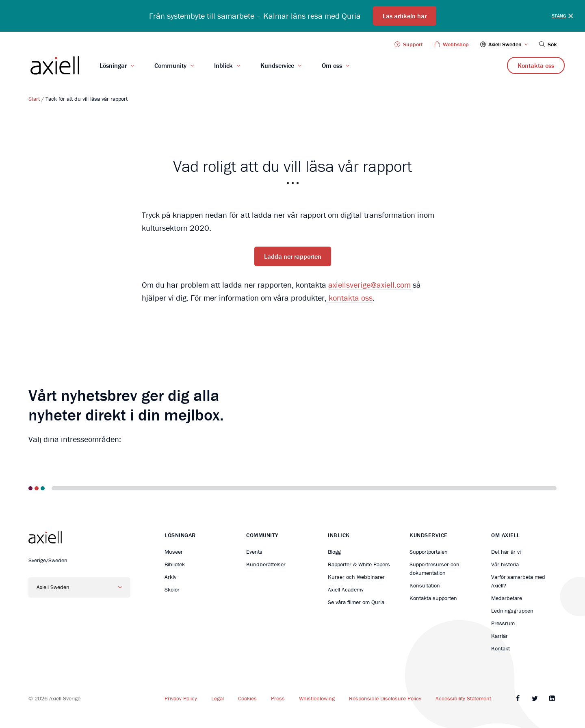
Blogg (334, 552)
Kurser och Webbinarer (356, 577)
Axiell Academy (346, 589)
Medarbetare (507, 598)
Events (254, 552)
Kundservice (277, 65)
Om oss (332, 65)
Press (278, 698)
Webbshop (451, 44)
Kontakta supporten (433, 598)
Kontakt (500, 648)
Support (408, 44)
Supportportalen (429, 552)
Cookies (247, 698)
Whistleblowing (317, 698)
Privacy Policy (181, 698)
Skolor (172, 589)
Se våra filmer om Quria (356, 602)
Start (34, 99)
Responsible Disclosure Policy (385, 698)
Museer (174, 552)
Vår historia (505, 564)
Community (170, 65)
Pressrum (503, 623)
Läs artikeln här (405, 16)
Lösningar (113, 65)
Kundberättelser (266, 564)
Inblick (223, 65)
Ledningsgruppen (512, 611)
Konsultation (425, 585)
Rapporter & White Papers (359, 564)
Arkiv (170, 577)
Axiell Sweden (504, 44)
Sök (547, 44)
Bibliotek (175, 564)
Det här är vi (506, 552)
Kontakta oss (536, 65)
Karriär (499, 636)
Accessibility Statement (463, 698)
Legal (218, 698)
